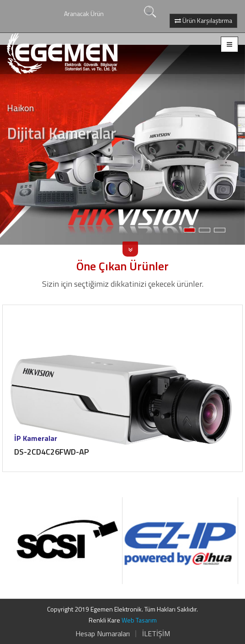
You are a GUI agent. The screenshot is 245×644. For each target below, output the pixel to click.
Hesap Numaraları (103, 633)
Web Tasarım (139, 620)
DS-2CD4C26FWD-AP (51, 452)
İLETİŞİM (156, 633)
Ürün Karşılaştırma (203, 20)
